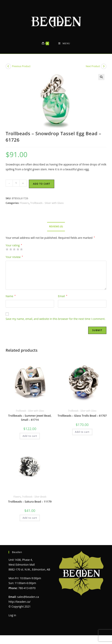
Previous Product (21, 66)
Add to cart (42, 184)
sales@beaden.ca (28, 597)
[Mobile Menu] (64, 44)
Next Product (93, 66)
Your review (14, 257)
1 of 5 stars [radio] (7, 249)
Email (63, 296)
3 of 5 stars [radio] (14, 249)
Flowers (24, 203)
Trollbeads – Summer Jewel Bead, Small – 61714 (30, 418)
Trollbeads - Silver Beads (34, 497)
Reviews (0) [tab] (56, 226)
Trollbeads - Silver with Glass (47, 203)
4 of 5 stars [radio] (18, 249)
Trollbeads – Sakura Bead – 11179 (30, 502)
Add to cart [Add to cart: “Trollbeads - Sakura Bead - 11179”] (30, 518)
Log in (12, 615)
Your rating (14, 245)
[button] (101, 77)
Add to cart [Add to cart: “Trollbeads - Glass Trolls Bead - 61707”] (82, 432)
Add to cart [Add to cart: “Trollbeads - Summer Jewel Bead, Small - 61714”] (30, 436)
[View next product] (104, 66)
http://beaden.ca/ (20, 602)
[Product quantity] (16, 183)
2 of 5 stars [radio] (11, 249)
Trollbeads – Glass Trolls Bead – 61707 (82, 416)
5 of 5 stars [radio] (21, 249)
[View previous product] (8, 66)
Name (11, 296)
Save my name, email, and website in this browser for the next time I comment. (56, 319)
